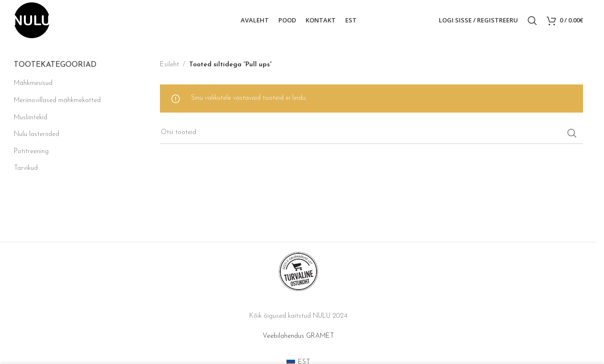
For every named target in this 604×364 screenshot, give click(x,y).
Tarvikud (26, 168)
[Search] (532, 21)
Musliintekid (31, 118)
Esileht (170, 65)
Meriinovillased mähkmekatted (57, 100)
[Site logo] (32, 20)
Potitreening (31, 151)
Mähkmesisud (33, 83)
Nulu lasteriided (37, 134)
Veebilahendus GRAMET (298, 336)
